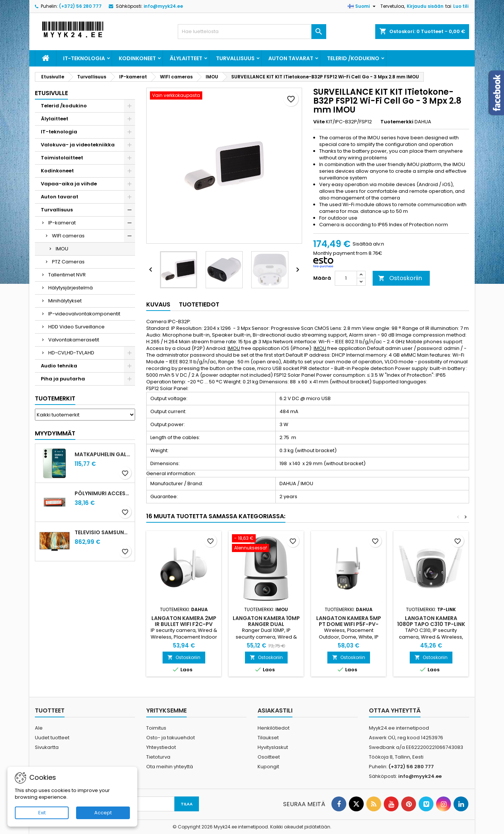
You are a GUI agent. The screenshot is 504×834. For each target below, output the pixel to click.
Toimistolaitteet (62, 158)
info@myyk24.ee (163, 6)
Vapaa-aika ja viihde (69, 184)
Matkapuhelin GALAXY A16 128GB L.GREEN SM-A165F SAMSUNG (103, 454)
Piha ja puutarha (63, 379)
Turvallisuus (235, 58)
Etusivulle (51, 93)
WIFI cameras (68, 236)
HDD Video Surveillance (76, 327)
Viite (319, 122)
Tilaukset (268, 738)
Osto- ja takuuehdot (171, 738)
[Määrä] (346, 278)
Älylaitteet (186, 58)
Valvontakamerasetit (74, 340)
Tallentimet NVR (67, 275)
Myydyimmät (55, 433)
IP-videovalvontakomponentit (84, 314)
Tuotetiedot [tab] (199, 304)
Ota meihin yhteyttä (170, 767)
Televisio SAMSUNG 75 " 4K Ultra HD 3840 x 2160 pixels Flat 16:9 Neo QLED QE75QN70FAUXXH (103, 532)
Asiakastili (275, 710)
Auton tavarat (291, 58)
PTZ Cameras (68, 262)
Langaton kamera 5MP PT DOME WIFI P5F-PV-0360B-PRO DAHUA (349, 624)
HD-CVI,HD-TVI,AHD (71, 353)
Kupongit (268, 767)
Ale (39, 728)
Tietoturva (158, 757)
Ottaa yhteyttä (395, 710)
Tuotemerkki (397, 122)
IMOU (62, 249)
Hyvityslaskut (273, 747)
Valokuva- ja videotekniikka (78, 145)
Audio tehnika (59, 366)
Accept (103, 813)
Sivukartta (47, 747)
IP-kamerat (62, 223)
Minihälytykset (65, 301)
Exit (42, 813)
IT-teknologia (84, 58)
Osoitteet (269, 757)
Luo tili (461, 6)
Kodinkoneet (137, 58)
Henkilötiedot (274, 728)
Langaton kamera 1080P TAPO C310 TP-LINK (431, 621)
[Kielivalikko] (363, 6)
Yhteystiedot (161, 747)
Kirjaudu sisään (425, 6)
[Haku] (252, 32)
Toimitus (156, 728)
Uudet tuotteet (52, 738)
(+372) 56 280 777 (80, 6)
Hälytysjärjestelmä (71, 288)
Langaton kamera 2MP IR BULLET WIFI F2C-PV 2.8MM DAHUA (184, 624)
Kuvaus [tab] (158, 304)
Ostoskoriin (400, 278)
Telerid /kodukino (353, 58)
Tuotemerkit (55, 398)
